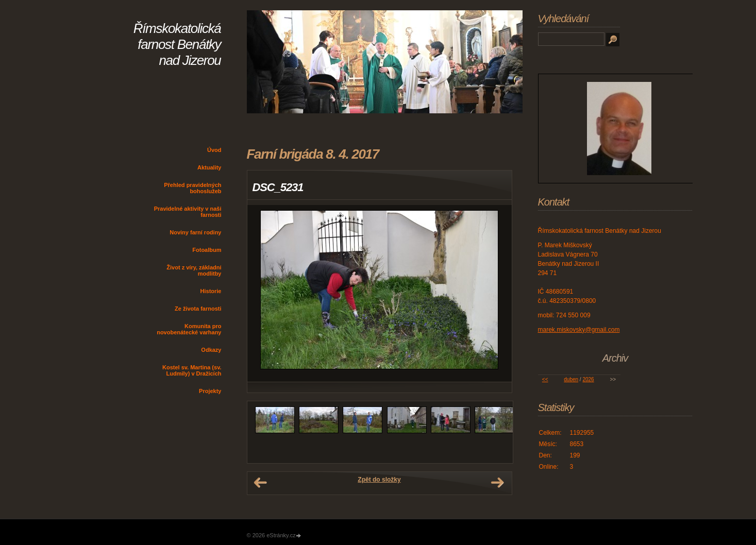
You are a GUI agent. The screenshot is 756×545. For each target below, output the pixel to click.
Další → (497, 483)
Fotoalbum (207, 250)
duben (571, 379)
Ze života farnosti (198, 309)
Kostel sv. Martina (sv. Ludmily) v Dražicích (192, 370)
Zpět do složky (379, 480)
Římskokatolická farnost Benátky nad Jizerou (177, 44)
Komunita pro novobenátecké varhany (189, 329)
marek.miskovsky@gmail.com (579, 330)
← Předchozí (260, 483)
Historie (211, 291)
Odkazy (211, 350)
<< (545, 379)
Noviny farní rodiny (195, 232)
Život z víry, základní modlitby (194, 270)
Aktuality (209, 167)
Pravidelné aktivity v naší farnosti (188, 212)
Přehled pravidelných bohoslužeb (192, 188)
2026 (588, 379)
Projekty (210, 391)
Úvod (214, 150)
